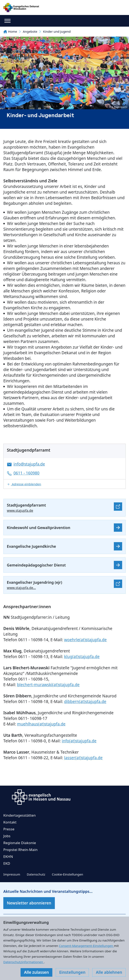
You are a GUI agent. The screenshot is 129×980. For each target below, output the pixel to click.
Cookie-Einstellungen (68, 874)
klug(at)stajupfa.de (82, 657)
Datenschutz (36, 874)
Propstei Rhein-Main (20, 850)
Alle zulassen (36, 972)
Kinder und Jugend (57, 31)
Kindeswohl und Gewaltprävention (39, 528)
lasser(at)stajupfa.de (83, 758)
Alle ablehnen (109, 972)
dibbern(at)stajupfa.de (85, 702)
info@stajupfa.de (29, 464)
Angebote (30, 31)
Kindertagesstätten (20, 815)
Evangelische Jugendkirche (31, 546)
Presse (9, 829)
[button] (64, 484)
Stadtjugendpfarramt (26, 505)
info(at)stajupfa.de (79, 741)
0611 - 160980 (26, 473)
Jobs (7, 836)
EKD (7, 863)
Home (10, 31)
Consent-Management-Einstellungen (87, 946)
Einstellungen (72, 972)
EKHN (8, 856)
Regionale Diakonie (20, 843)
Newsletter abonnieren (29, 903)
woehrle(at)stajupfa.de (85, 640)
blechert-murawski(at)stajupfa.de (48, 685)
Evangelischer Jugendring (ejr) (34, 582)
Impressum (12, 874)
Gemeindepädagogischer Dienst (36, 565)
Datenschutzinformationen (24, 962)
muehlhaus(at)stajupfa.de (41, 724)
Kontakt (10, 822)
